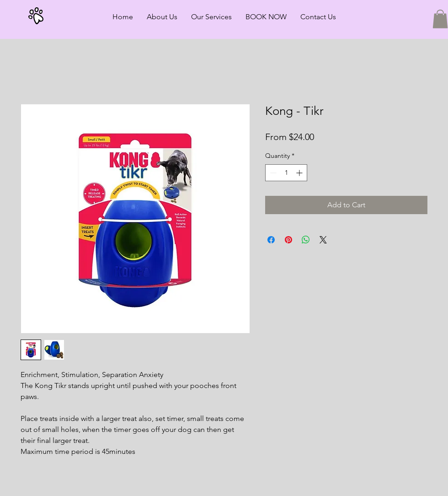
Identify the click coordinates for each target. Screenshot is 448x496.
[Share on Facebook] (271, 240)
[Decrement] (272, 173)
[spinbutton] (286, 173)
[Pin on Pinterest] (288, 240)
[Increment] (300, 173)
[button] (440, 19)
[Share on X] (323, 240)
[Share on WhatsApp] (306, 240)
